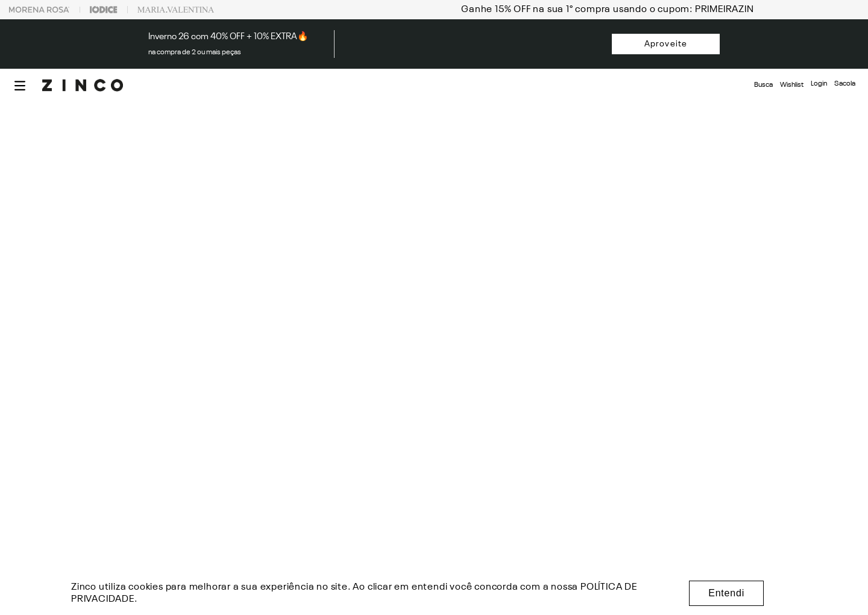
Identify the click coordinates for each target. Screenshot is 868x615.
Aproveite (666, 44)
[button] (20, 86)
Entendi (726, 593)
